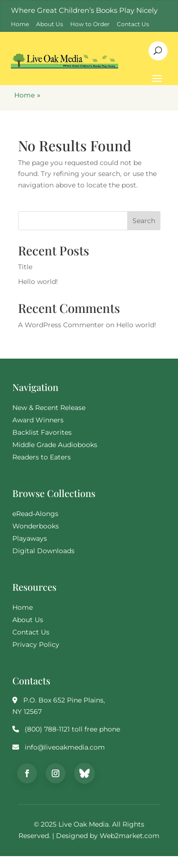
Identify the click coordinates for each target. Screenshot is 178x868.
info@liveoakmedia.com (65, 747)
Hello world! (38, 282)
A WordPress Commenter (61, 325)
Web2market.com (130, 836)
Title (25, 267)
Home (25, 95)
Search (144, 221)
